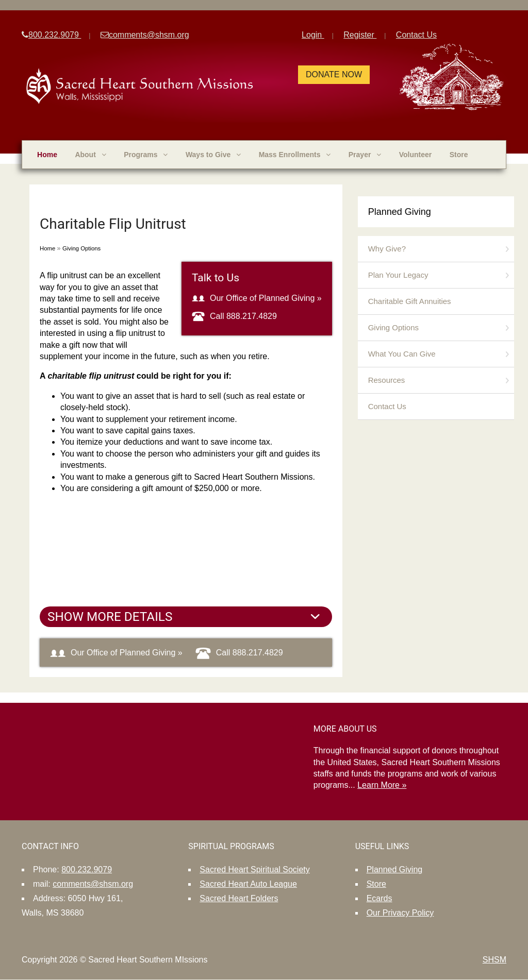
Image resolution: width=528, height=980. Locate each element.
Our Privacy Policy (400, 913)
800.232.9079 (51, 35)
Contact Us (416, 35)
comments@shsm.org (145, 35)
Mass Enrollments (295, 155)
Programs (146, 155)
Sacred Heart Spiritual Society (254, 869)
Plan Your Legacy (398, 275)
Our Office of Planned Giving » (257, 298)
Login (313, 35)
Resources (387, 380)
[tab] (186, 617)
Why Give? (387, 249)
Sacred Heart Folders (239, 898)
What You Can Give (402, 354)
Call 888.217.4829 (234, 316)
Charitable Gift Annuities (410, 301)
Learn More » (382, 785)
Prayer (365, 155)
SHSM (494, 960)
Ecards (379, 898)
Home (47, 155)
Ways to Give (213, 155)
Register (360, 35)
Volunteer (416, 155)
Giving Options (81, 248)
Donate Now (334, 74)
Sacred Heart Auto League (248, 884)
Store (459, 155)
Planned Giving (400, 212)
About (90, 155)
